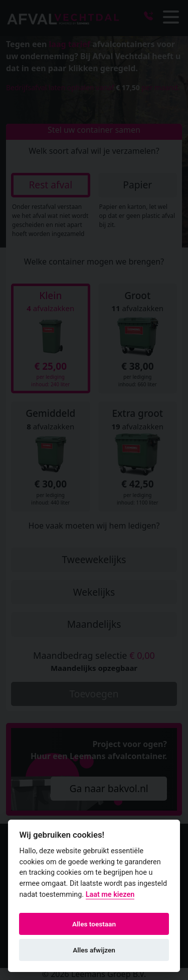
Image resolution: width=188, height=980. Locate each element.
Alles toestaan (94, 924)
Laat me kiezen (110, 895)
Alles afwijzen (94, 950)
